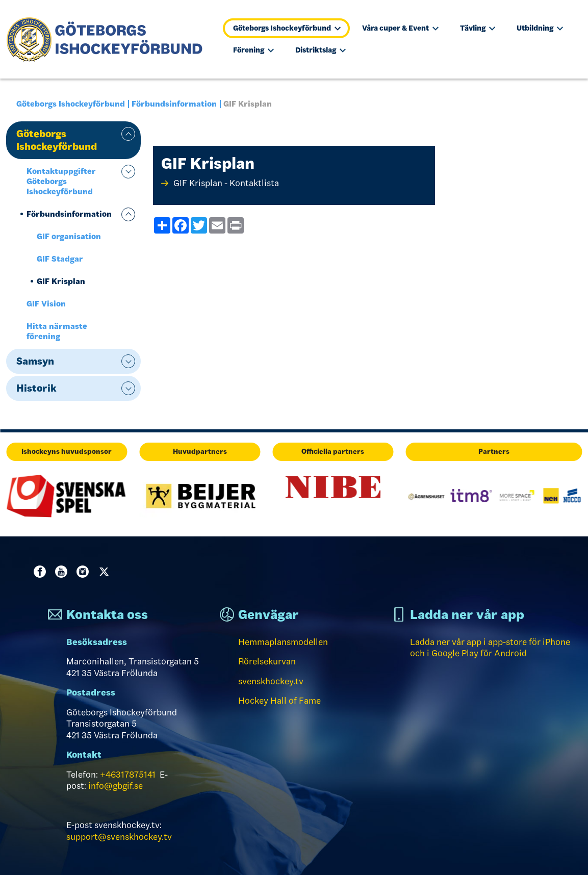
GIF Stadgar (60, 259)
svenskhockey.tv (271, 681)
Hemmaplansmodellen (283, 642)
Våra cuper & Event (400, 28)
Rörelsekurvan (267, 661)
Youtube (63, 572)
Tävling (478, 28)
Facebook (42, 572)
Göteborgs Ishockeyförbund (287, 28)
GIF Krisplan (61, 281)
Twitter (106, 572)
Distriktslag (321, 50)
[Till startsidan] (109, 39)
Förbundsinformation (174, 104)
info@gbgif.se (116, 786)
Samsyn (35, 361)
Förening (253, 50)
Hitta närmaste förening (57, 331)
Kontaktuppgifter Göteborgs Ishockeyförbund (61, 181)
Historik (36, 388)
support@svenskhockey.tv (119, 837)
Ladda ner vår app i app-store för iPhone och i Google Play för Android (490, 648)
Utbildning (540, 28)
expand (128, 134)
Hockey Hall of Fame (279, 701)
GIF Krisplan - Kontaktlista (226, 183)
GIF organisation (69, 236)
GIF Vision (46, 304)
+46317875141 (128, 775)
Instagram (85, 572)
